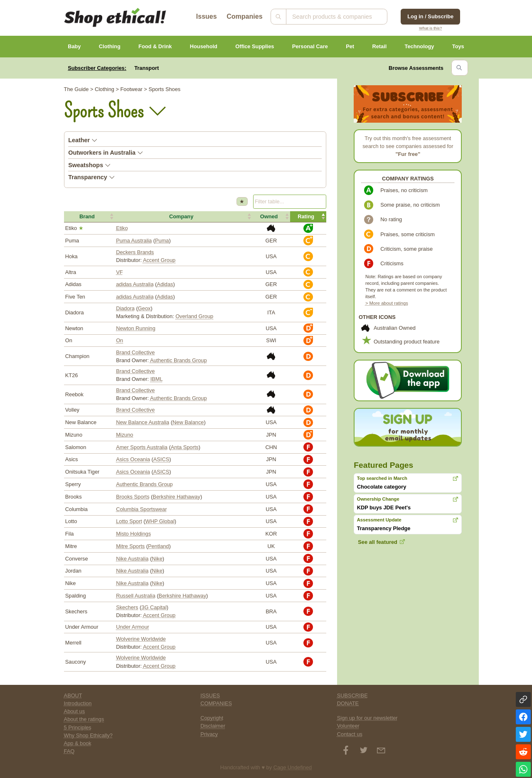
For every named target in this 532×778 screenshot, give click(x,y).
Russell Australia (136, 596)
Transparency (91, 177)
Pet (350, 46)
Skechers (127, 607)
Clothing (110, 46)
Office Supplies (255, 46)
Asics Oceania (133, 459)
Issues (207, 16)
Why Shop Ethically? (88, 735)
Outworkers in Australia (106, 153)
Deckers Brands (135, 252)
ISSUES (210, 695)
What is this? (430, 28)
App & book (78, 743)
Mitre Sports (130, 546)
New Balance (188, 422)
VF (119, 272)
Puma (162, 241)
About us (75, 711)
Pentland (159, 546)
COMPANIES (216, 703)
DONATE (348, 703)
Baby (74, 46)
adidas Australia (135, 284)
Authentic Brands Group (179, 360)
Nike (157, 559)
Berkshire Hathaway (176, 497)
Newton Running (136, 328)
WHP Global (160, 521)
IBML (157, 379)
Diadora (125, 308)
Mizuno (124, 435)
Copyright (212, 718)
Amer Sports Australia (142, 447)
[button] (89, 217)
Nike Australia (132, 559)
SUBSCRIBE (352, 695)
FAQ (69, 751)
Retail (379, 46)
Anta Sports (185, 447)
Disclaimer (213, 726)
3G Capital (154, 607)
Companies (244, 16)
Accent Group (159, 260)
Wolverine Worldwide (141, 639)
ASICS (161, 459)
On (119, 340)
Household (204, 46)
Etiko (122, 228)
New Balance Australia (143, 422)
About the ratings (84, 719)
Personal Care (310, 46)
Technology (420, 46)
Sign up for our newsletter (367, 718)
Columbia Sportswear (141, 509)
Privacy (209, 734)
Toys (458, 46)
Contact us (350, 734)
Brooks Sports (133, 497)
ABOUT (73, 695)
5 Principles (78, 727)
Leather (83, 140)
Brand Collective (135, 352)
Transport (147, 68)
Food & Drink (155, 46)
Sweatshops (89, 165)
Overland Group (194, 316)
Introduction (78, 703)
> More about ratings (387, 303)
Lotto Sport (129, 521)
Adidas (165, 284)
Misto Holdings (133, 534)
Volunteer (348, 726)
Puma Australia (134, 241)
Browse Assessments (416, 68)
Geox (144, 308)
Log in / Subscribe (430, 16)
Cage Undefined (293, 767)
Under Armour (133, 627)
